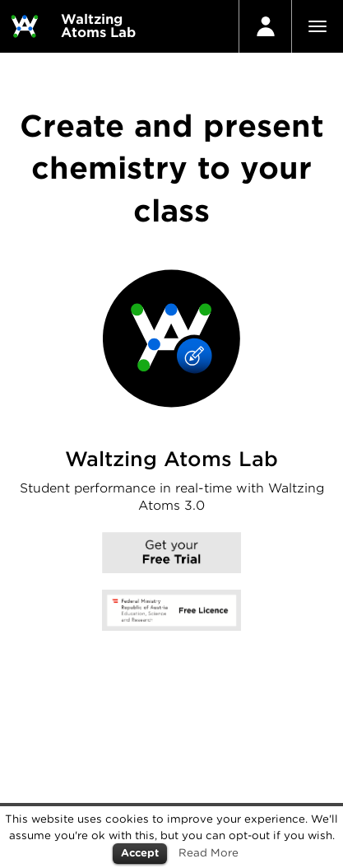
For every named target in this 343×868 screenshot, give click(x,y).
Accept (140, 853)
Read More (209, 852)
